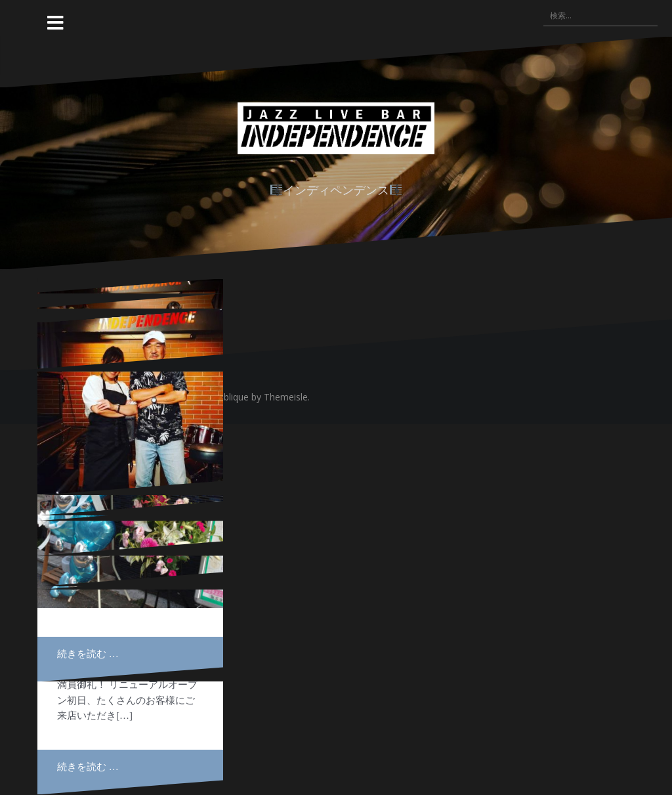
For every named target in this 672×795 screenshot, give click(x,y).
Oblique (233, 397)
